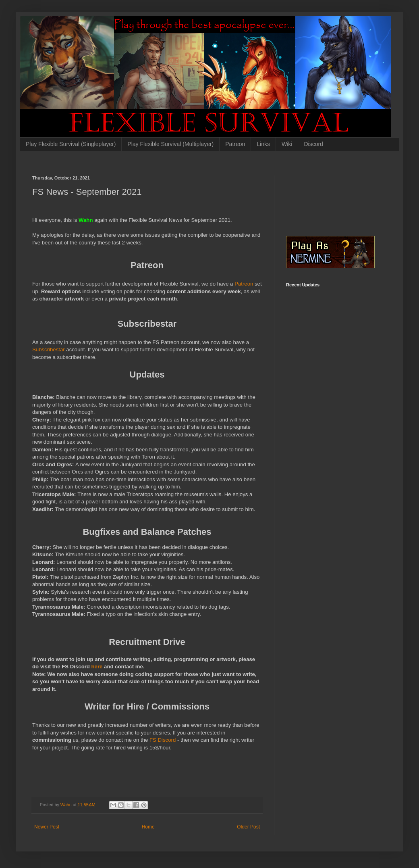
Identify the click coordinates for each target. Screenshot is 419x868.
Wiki (287, 144)
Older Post (248, 827)
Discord (313, 144)
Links (263, 144)
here (98, 667)
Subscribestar (49, 349)
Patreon (235, 144)
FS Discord (163, 740)
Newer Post (47, 827)
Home (148, 827)
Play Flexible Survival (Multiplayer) (170, 144)
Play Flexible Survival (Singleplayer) (71, 144)
